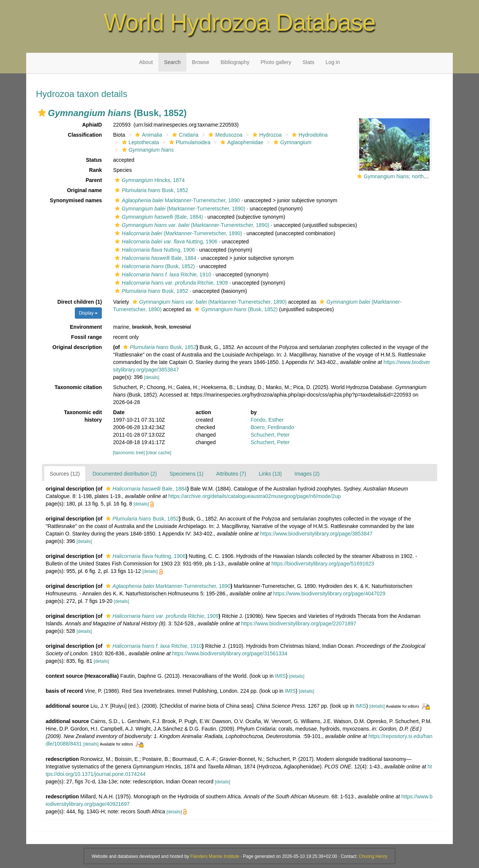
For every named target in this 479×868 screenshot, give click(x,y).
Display (89, 313)
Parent (94, 180)
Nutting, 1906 (165, 242)
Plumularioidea (189, 142)
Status (94, 160)
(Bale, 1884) (158, 217)
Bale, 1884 (155, 258)
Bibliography (235, 62)
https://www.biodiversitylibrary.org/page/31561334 (230, 653)
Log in (333, 62)
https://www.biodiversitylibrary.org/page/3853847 (316, 534)
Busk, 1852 (150, 190)
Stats (308, 62)
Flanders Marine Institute (215, 856)
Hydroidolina (309, 135)
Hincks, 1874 (149, 180)
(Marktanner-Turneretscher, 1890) (179, 209)
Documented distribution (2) (125, 474)
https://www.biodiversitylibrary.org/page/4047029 (329, 594)
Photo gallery (276, 62)
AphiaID (92, 125)
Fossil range (86, 337)
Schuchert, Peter (270, 435)
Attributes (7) (231, 474)
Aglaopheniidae (241, 142)
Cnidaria (184, 135)
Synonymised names (76, 200)
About (146, 62)
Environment (86, 327)
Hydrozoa (266, 135)
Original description (77, 347)
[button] (42, 113)
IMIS (280, 676)
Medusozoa (224, 135)
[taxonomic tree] (129, 453)
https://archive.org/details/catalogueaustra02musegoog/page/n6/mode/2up (255, 496)
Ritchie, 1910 (162, 274)
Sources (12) (65, 474)
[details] (152, 377)
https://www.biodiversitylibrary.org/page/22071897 (299, 623)
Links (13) (270, 474)
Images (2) (307, 474)
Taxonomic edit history (83, 416)
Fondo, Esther (267, 420)
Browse (201, 62)
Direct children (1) (80, 302)
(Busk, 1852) (154, 266)
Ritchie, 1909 (170, 283)
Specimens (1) (186, 474)
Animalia (148, 135)
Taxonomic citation (78, 387)
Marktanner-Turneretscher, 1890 (176, 200)
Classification (85, 135)
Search (172, 62)
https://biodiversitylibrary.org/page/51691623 (323, 564)
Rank (95, 170)
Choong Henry (373, 856)
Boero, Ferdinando (272, 427)
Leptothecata (140, 142)
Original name (84, 190)
